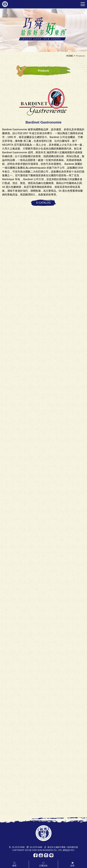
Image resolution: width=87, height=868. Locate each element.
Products (80, 56)
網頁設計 (67, 850)
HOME (70, 56)
